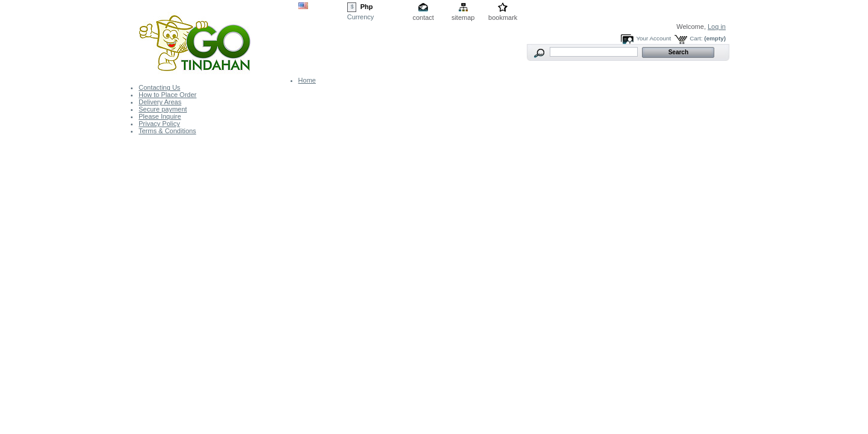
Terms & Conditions (167, 131)
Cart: (696, 38)
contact (423, 17)
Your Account (653, 38)
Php (367, 7)
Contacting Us (159, 87)
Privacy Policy (159, 124)
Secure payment (163, 109)
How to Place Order (168, 95)
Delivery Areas (160, 102)
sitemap (463, 17)
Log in (717, 27)
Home (307, 80)
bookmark (503, 17)
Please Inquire (160, 116)
